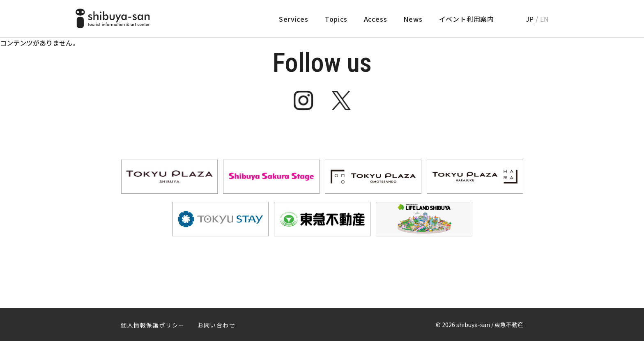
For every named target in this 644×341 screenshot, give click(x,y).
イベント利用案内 (467, 19)
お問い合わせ (216, 325)
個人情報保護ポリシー (153, 325)
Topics (336, 19)
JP (530, 19)
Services (293, 19)
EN (544, 19)
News (413, 19)
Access (376, 19)
